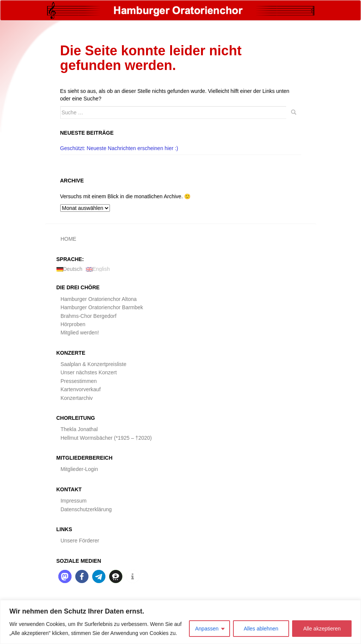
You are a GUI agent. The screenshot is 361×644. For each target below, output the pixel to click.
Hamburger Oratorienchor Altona (99, 299)
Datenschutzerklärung (86, 509)
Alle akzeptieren (322, 629)
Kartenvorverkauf (81, 389)
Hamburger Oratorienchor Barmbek (102, 307)
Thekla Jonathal (79, 429)
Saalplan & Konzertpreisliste (94, 364)
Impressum (74, 501)
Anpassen (207, 629)
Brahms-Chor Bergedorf (89, 316)
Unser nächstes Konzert (89, 372)
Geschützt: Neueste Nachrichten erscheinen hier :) (119, 148)
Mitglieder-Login (79, 469)
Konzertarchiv (77, 398)
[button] (65, 576)
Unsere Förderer (80, 541)
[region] (180, 622)
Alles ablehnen (261, 629)
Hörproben (73, 324)
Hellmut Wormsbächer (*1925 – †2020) (106, 438)
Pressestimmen (79, 381)
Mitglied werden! (80, 333)
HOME (69, 239)
